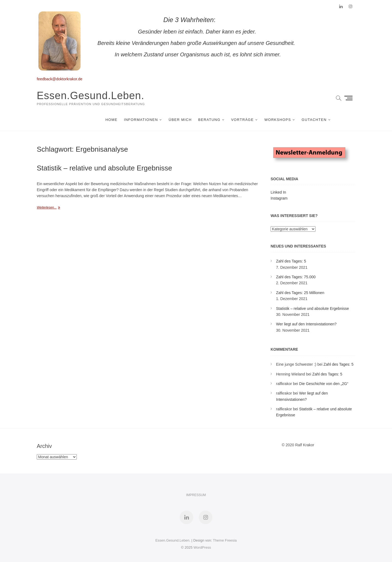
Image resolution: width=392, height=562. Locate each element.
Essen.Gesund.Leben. (91, 96)
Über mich (180, 120)
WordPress (202, 547)
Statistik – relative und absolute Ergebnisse (104, 168)
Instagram (279, 198)
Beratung (209, 120)
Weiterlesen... (47, 207)
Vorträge (242, 120)
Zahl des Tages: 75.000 (296, 277)
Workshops (278, 120)
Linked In (278, 192)
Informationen (141, 120)
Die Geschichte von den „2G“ (324, 384)
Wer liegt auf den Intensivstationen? (306, 324)
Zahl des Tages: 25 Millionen (300, 293)
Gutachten (314, 120)
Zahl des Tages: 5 (291, 261)
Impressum (196, 495)
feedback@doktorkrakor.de (60, 79)
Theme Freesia (225, 540)
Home (111, 120)
